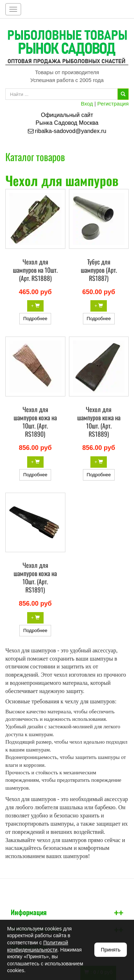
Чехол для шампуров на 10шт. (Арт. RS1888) (35, 270)
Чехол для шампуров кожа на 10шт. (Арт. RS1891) (35, 577)
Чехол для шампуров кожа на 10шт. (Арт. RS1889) (99, 422)
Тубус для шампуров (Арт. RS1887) (99, 270)
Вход (87, 104)
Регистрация (113, 104)
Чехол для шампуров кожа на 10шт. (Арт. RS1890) (35, 422)
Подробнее (35, 319)
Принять (111, 950)
